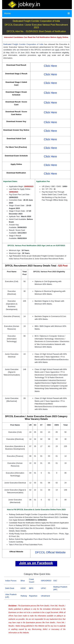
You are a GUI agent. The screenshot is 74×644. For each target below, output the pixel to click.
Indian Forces (11, 581)
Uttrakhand (45, 596)
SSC (55, 581)
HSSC (23, 588)
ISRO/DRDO (46, 581)
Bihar (23, 581)
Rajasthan (33, 596)
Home (7, 13)
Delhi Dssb (10, 588)
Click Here (50, 66)
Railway (24, 596)
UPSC (43, 588)
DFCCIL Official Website (50, 552)
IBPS (31, 588)
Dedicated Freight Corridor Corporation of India (23, 44)
